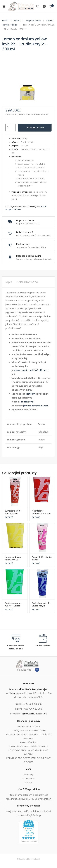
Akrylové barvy (33, 21)
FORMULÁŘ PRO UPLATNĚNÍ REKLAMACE (28, 746)
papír (25, 370)
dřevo (17, 370)
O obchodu (28, 779)
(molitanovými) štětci (35, 406)
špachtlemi (27, 402)
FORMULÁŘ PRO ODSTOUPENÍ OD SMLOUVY (28, 758)
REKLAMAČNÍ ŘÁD (28, 742)
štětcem (30, 394)
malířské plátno (38, 370)
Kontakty (29, 775)
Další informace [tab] (27, 282)
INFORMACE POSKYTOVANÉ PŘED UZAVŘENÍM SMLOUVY (29, 736)
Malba (17, 21)
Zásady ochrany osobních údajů (29, 731)
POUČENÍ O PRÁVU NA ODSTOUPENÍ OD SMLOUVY (28, 752)
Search (38, 6)
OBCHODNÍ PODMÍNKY (28, 727)
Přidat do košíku (35, 128)
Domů (5, 21)
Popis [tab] (8, 282)
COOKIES (28, 762)
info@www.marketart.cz (33, 714)
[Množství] (11, 128)
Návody (29, 782)
